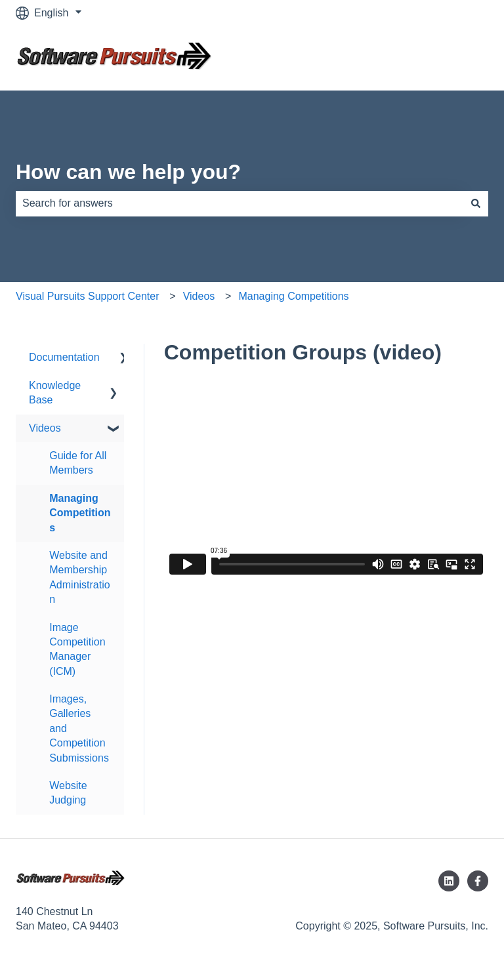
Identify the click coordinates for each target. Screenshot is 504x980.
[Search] (476, 203)
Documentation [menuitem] (64, 357)
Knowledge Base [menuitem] (55, 393)
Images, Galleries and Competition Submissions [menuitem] (79, 728)
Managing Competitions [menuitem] (80, 513)
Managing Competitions (293, 296)
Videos (199, 296)
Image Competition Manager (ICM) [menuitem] (77, 649)
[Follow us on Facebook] (478, 881)
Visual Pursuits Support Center (87, 296)
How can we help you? (128, 172)
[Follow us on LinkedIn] (449, 881)
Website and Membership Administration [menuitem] (79, 577)
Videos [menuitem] (45, 428)
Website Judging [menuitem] (68, 793)
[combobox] (240, 203)
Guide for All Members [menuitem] (78, 463)
